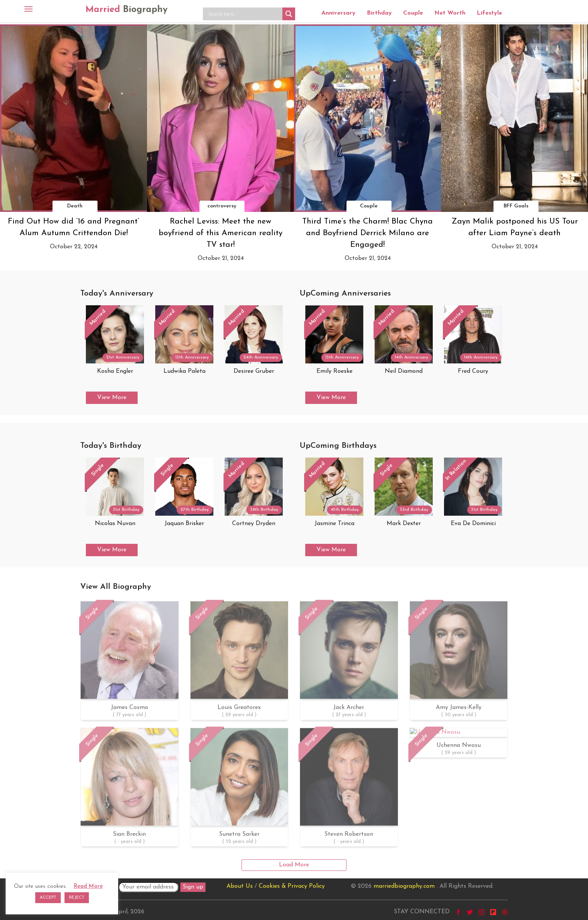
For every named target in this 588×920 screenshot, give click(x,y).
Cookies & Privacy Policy (292, 886)
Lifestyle (489, 13)
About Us (240, 886)
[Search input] (244, 14)
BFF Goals (516, 206)
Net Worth (450, 13)
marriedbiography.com (404, 886)
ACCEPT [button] (48, 898)
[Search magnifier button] (289, 14)
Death (75, 206)
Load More (294, 865)
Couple (413, 13)
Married (127, 10)
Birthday (379, 13)
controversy (222, 206)
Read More (88, 886)
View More (112, 398)
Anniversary (338, 13)
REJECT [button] (77, 898)
